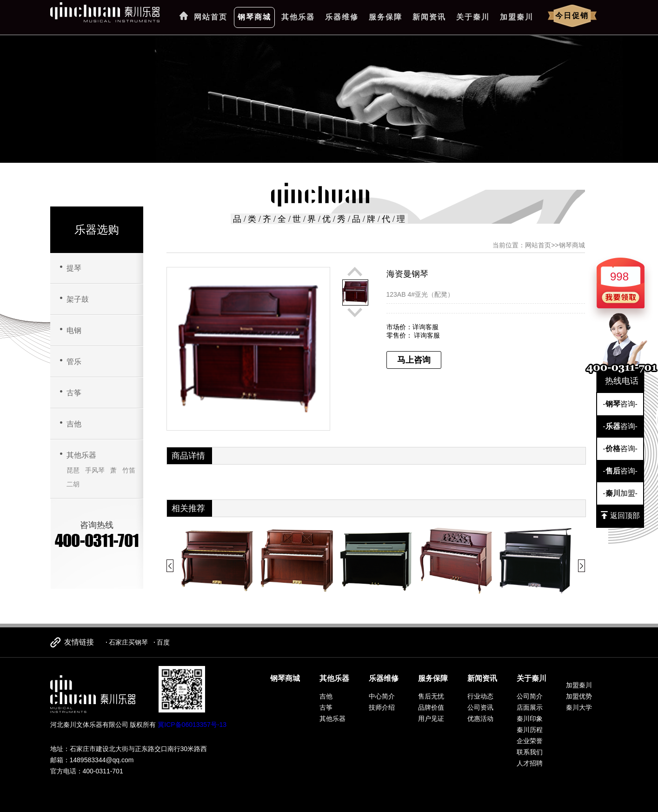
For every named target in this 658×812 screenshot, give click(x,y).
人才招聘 (530, 763)
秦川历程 (530, 730)
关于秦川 (473, 17)
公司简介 (530, 696)
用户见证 (431, 719)
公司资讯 (480, 707)
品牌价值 (431, 707)
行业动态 (480, 696)
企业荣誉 (530, 741)
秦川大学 (579, 707)
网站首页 (211, 17)
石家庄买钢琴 (128, 642)
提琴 (74, 268)
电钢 (74, 330)
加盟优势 (579, 696)
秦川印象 (530, 719)
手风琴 (95, 470)
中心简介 (382, 696)
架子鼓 (78, 299)
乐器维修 (342, 17)
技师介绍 (382, 707)
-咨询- (620, 404)
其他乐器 (298, 17)
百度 (163, 642)
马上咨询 (414, 360)
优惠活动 (480, 719)
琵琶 (73, 470)
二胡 (73, 484)
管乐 (74, 362)
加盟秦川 (517, 17)
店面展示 (530, 707)
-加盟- (620, 493)
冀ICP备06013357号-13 (192, 725)
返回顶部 (620, 515)
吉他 (74, 424)
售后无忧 (431, 696)
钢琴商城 (254, 17)
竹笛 (129, 470)
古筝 (74, 393)
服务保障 (385, 17)
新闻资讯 (429, 17)
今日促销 (572, 16)
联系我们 (530, 752)
